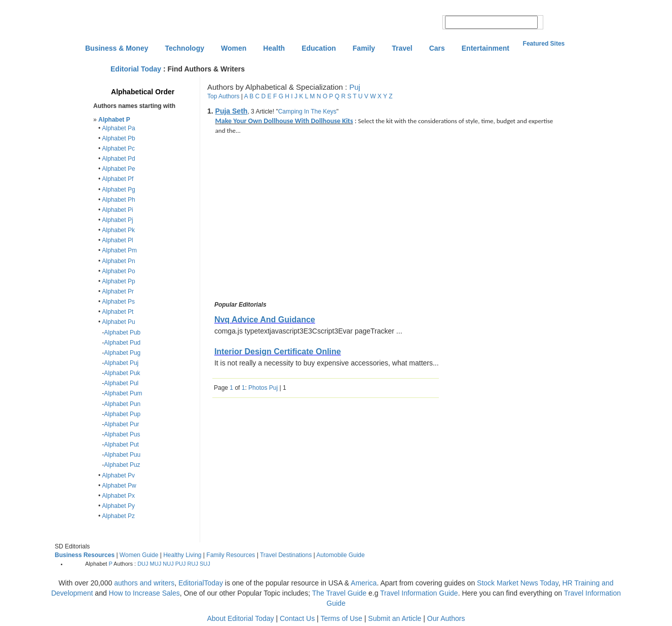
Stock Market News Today (518, 583)
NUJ (168, 564)
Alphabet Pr (118, 291)
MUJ (156, 564)
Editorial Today (136, 69)
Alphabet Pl (117, 240)
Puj (355, 87)
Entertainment (486, 48)
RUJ (193, 564)
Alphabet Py (118, 506)
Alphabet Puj (121, 363)
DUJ (143, 564)
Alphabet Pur (121, 424)
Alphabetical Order (143, 92)
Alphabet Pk (118, 230)
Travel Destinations (286, 555)
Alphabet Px (118, 496)
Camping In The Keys (307, 112)
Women (234, 48)
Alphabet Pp (118, 281)
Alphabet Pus (122, 434)
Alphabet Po (118, 271)
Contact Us (297, 618)
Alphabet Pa (118, 128)
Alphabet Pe (118, 169)
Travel (402, 48)
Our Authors (446, 618)
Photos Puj (263, 388)
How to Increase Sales (144, 593)
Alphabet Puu (122, 455)
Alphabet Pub (122, 333)
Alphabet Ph (118, 200)
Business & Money (117, 48)
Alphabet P (114, 120)
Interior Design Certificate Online (278, 352)
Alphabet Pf (118, 179)
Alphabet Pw (119, 486)
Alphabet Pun (122, 404)
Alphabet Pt (118, 312)
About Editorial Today (241, 618)
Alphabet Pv (118, 475)
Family (364, 48)
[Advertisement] (297, 219)
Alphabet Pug (122, 353)
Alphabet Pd (118, 159)
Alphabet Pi (117, 210)
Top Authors (223, 96)
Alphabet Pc (118, 149)
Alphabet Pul (121, 383)
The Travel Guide (339, 593)
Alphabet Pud (122, 343)
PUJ (181, 564)
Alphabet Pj (117, 220)
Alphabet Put (121, 445)
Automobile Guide (340, 555)
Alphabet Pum (123, 393)
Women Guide (139, 555)
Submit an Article (395, 618)
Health (274, 48)
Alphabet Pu (118, 322)
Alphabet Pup (122, 414)
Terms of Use (341, 618)
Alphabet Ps (118, 302)
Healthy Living (182, 555)
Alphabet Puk (122, 373)
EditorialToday (201, 583)
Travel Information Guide (419, 593)
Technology (184, 48)
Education (319, 48)
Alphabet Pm (119, 250)
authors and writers (144, 583)
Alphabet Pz (118, 516)
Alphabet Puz (122, 465)
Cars (437, 48)
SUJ (205, 564)
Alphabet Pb (118, 138)
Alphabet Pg (118, 190)
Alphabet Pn (118, 261)
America (364, 583)
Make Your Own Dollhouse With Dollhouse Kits (284, 121)
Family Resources (231, 555)
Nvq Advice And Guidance (265, 320)
